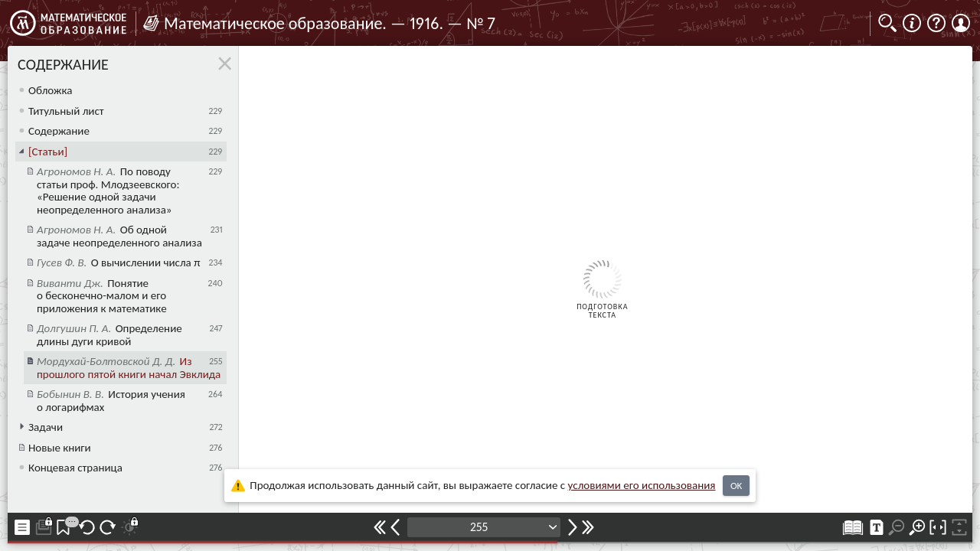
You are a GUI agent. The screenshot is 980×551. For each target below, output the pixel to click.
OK (736, 486)
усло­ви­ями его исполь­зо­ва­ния (642, 485)
